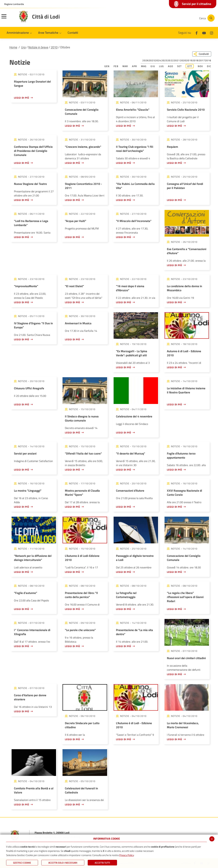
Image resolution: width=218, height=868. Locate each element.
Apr (134, 66)
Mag (144, 66)
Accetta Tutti (102, 863)
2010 (54, 47)
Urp (23, 47)
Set (179, 66)
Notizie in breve (38, 47)
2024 (158, 60)
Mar (125, 66)
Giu (153, 66)
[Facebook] (162, 18)
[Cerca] (206, 18)
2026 (146, 60)
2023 (164, 60)
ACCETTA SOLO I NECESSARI (63, 863)
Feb (116, 66)
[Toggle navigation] (8, 19)
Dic (209, 66)
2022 (171, 60)
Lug (162, 66)
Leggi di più (22, 98)
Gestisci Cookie (22, 863)
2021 (177, 60)
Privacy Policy (126, 855)
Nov (200, 66)
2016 (208, 60)
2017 (202, 60)
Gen (107, 66)
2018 (196, 60)
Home (13, 47)
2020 (183, 60)
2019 (189, 60)
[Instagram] (183, 18)
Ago (170, 66)
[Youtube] (173, 18)
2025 (152, 60)
